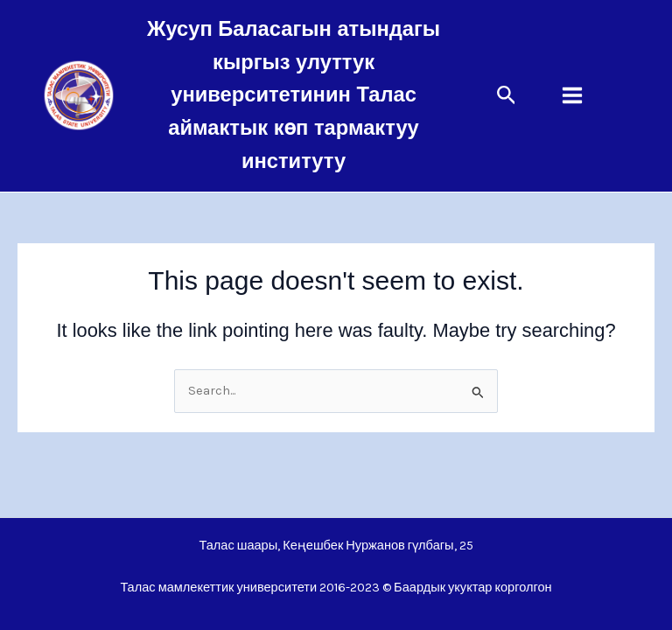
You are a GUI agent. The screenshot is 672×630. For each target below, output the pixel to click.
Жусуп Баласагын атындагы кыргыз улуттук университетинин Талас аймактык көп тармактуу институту (294, 95)
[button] (507, 96)
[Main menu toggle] (572, 95)
